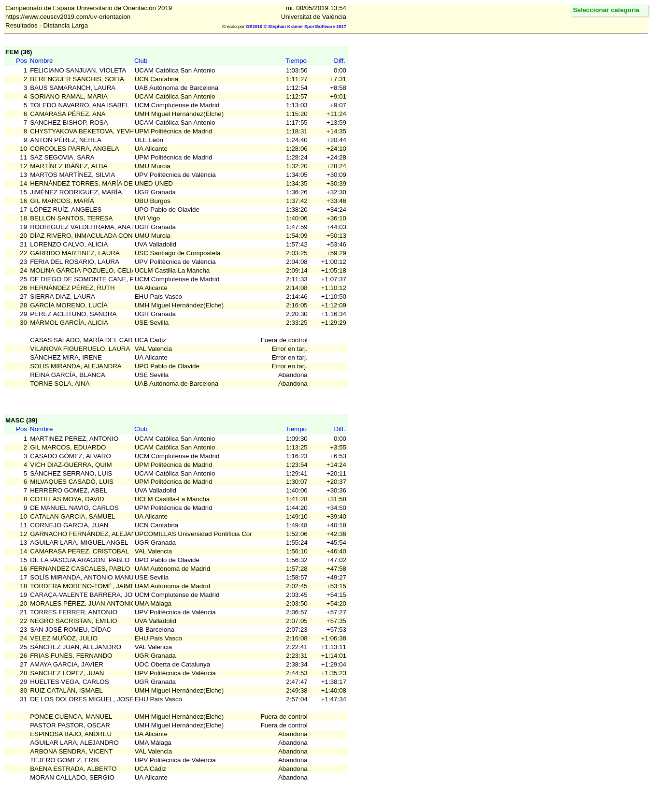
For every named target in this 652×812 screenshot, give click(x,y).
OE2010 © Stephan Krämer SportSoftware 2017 (296, 27)
